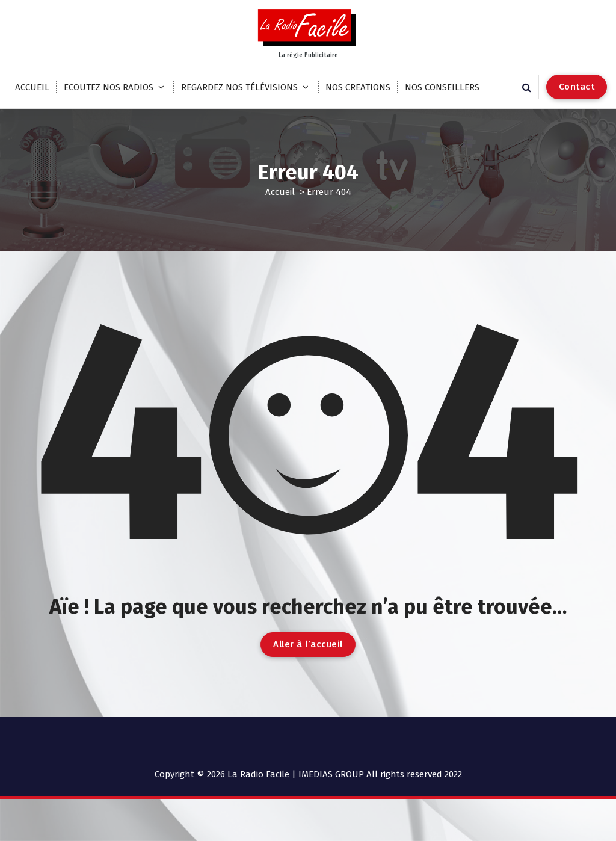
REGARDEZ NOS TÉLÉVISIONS (239, 87)
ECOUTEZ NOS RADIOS (109, 87)
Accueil (280, 192)
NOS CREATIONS (358, 87)
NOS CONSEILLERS (442, 87)
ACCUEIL (32, 87)
